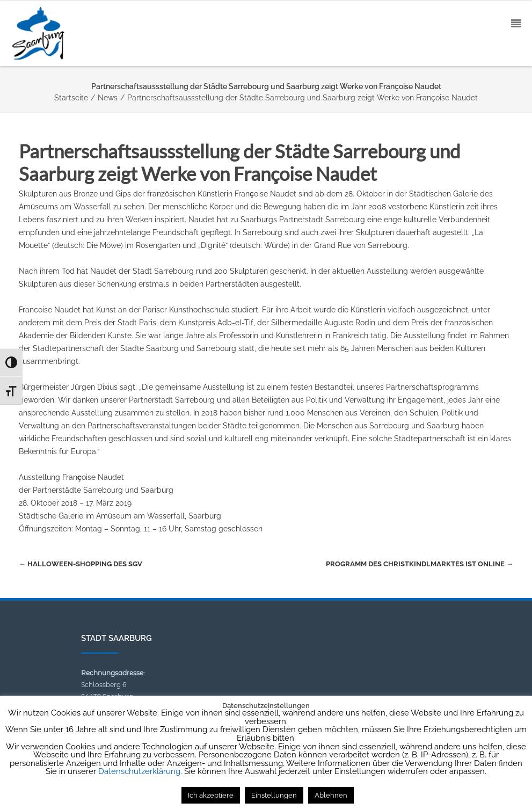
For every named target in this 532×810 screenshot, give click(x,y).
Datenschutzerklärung (139, 771)
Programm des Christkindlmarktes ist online (420, 564)
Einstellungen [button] (274, 795)
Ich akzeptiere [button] (211, 795)
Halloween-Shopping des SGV (81, 564)
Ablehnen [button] (331, 795)
